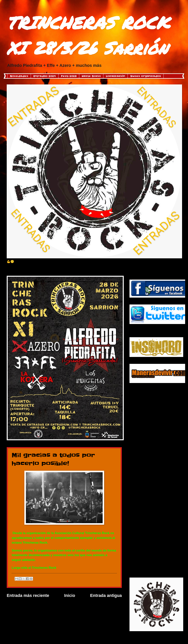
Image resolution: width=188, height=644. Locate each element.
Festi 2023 (69, 76)
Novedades (19, 76)
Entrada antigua (106, 595)
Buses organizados (146, 76)
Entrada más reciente (28, 595)
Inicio (70, 595)
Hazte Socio (91, 76)
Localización (115, 76)
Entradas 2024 (45, 76)
